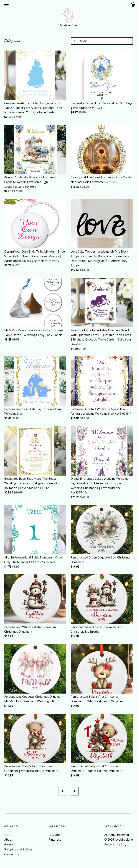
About (8, 840)
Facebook (55, 835)
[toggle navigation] (6, 4)
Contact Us (12, 854)
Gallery (9, 844)
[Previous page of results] (62, 791)
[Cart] (133, 5)
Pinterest (55, 840)
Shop (8, 835)
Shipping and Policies (18, 849)
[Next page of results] (75, 791)
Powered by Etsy (115, 844)
